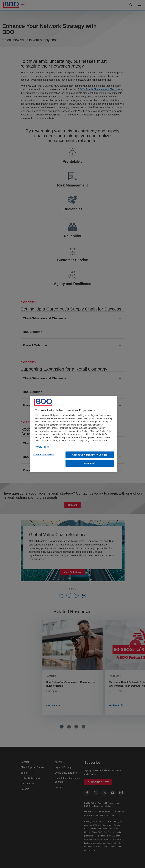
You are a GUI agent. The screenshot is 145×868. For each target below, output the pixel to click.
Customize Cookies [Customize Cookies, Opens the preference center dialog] (44, 454)
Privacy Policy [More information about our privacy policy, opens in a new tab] (42, 447)
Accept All (90, 463)
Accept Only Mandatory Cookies (90, 455)
